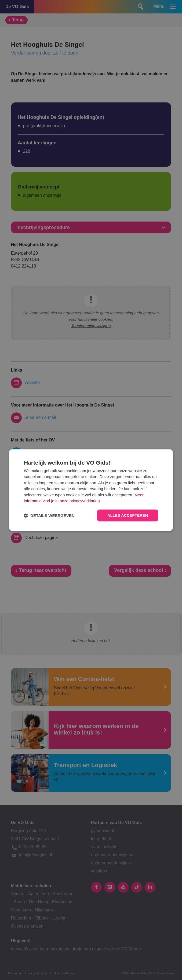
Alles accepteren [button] (128, 515)
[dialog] (91, 490)
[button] (49, 516)
